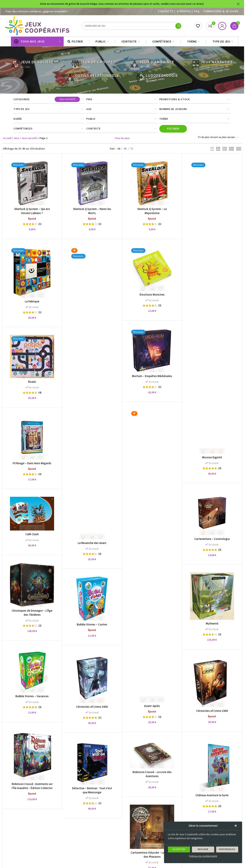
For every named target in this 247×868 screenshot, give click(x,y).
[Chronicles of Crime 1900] (212, 684)
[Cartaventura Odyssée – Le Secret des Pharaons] (152, 829)
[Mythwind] (212, 598)
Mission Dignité (212, 459)
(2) (160, 719)
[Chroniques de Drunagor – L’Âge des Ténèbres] (32, 587)
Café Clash (32, 536)
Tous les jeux (122, 140)
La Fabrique (32, 303)
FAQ (197, 11)
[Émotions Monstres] (152, 271)
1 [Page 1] (100, 845)
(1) (40, 226)
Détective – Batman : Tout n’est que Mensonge (92, 792)
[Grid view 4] (225, 151)
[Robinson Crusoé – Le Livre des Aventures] (152, 756)
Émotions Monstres (152, 297)
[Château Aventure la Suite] (212, 767)
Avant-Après (152, 708)
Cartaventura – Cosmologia (212, 541)
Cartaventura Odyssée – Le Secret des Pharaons (152, 856)
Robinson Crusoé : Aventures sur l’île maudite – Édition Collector (32, 788)
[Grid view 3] (218, 151)
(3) (220, 470)
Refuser (203, 849)
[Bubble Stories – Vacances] (32, 672)
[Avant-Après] (152, 558)
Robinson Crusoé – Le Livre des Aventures (152, 776)
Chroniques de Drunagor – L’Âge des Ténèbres (32, 615)
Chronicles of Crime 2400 (92, 709)
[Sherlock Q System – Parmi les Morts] (92, 185)
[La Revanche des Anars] (92, 395)
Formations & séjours (221, 11)
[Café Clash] (32, 516)
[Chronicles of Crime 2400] (92, 680)
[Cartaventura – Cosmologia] (212, 515)
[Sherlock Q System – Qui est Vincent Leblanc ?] (32, 185)
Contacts (166, 11)
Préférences (227, 849)
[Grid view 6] (239, 151)
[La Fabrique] (32, 274)
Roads (32, 384)
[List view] (212, 151)
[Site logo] (38, 27)
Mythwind (212, 625)
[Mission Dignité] (212, 309)
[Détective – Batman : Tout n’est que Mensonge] (92, 764)
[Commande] (218, 139)
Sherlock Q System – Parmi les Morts (92, 213)
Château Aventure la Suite (212, 797)
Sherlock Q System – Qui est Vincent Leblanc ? (32, 213)
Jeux (16, 140)
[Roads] (32, 358)
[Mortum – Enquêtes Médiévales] (152, 352)
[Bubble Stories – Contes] (92, 601)
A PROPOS (184, 11)
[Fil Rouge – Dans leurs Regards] (32, 439)
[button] (236, 826)
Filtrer (173, 131)
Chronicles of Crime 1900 (212, 713)
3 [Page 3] (115, 845)
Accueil (7, 140)
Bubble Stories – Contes (92, 626)
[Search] (132, 27)
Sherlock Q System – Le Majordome (152, 213)
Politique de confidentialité (203, 856)
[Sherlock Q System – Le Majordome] (152, 185)
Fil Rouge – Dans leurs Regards (32, 465)
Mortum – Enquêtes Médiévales (152, 378)
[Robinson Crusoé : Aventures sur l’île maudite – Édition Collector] (32, 757)
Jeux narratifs (29, 140)
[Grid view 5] (231, 151)
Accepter (179, 849)
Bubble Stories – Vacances (32, 698)
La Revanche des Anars (92, 545)
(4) (40, 395)
